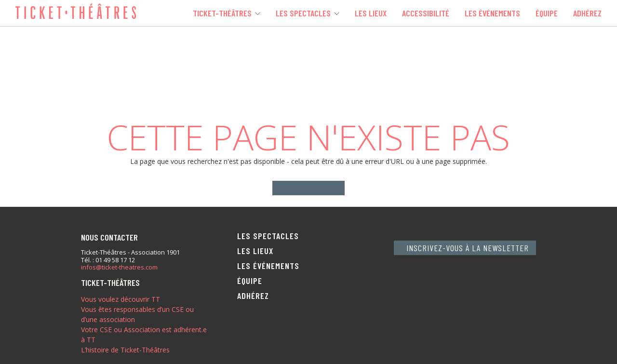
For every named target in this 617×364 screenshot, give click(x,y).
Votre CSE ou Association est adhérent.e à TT (144, 335)
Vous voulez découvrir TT (121, 299)
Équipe (547, 13)
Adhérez (587, 13)
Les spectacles (303, 13)
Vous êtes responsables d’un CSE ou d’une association (137, 314)
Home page (309, 188)
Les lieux (371, 13)
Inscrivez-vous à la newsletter (468, 248)
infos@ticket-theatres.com (119, 268)
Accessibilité (426, 13)
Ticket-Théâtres (222, 13)
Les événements (492, 13)
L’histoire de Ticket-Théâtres (125, 350)
